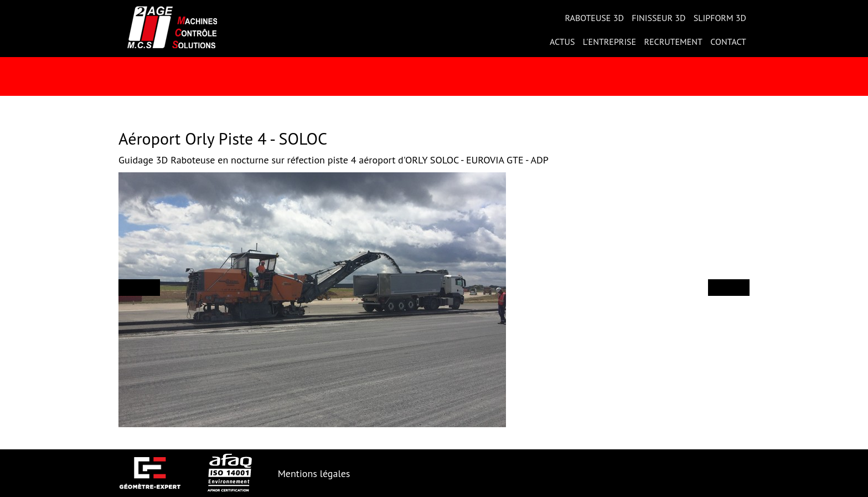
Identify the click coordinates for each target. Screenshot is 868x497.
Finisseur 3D (658, 18)
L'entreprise (609, 42)
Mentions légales (314, 473)
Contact (728, 42)
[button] (139, 288)
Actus (562, 42)
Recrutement (673, 42)
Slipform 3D (720, 18)
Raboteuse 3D (594, 18)
